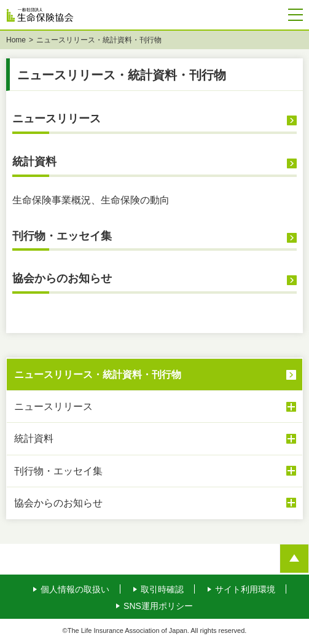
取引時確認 (162, 591)
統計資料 (34, 163)
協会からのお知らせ (62, 280)
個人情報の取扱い (75, 591)
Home (16, 41)
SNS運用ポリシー (158, 607)
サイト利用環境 (245, 591)
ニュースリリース (57, 120)
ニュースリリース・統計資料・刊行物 (98, 376)
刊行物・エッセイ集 (62, 237)
